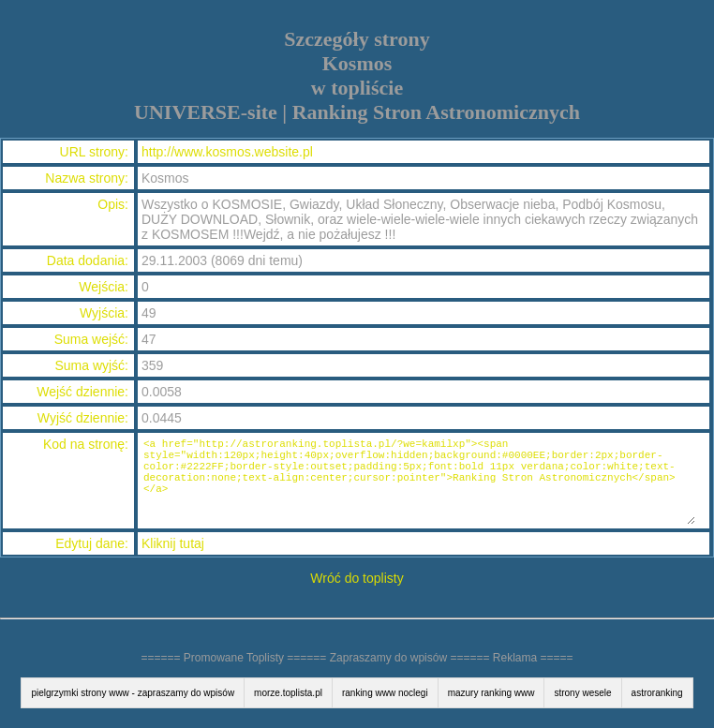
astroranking (657, 693)
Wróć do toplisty (357, 578)
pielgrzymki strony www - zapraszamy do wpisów (133, 693)
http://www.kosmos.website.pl (227, 152)
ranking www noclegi (385, 693)
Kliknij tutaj (173, 543)
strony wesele (582, 693)
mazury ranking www (491, 693)
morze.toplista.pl (288, 693)
